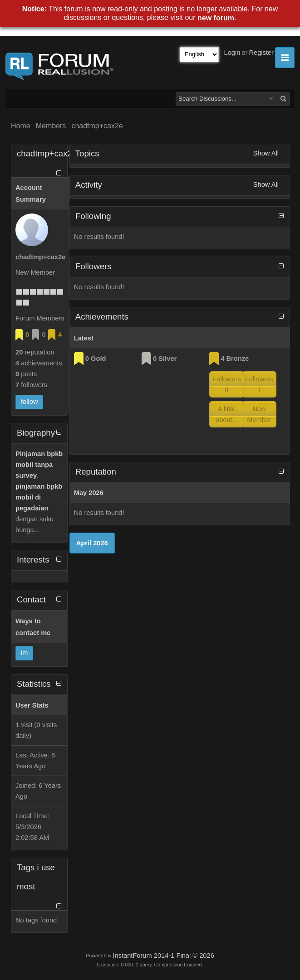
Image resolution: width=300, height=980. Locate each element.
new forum (216, 18)
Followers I (259, 384)
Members (51, 126)
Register (261, 53)
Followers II (227, 384)
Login (232, 53)
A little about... (227, 414)
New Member (259, 414)
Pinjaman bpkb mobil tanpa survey (39, 465)
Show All (266, 153)
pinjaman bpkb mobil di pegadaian (39, 497)
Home (21, 126)
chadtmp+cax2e (97, 126)
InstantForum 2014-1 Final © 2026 (163, 956)
